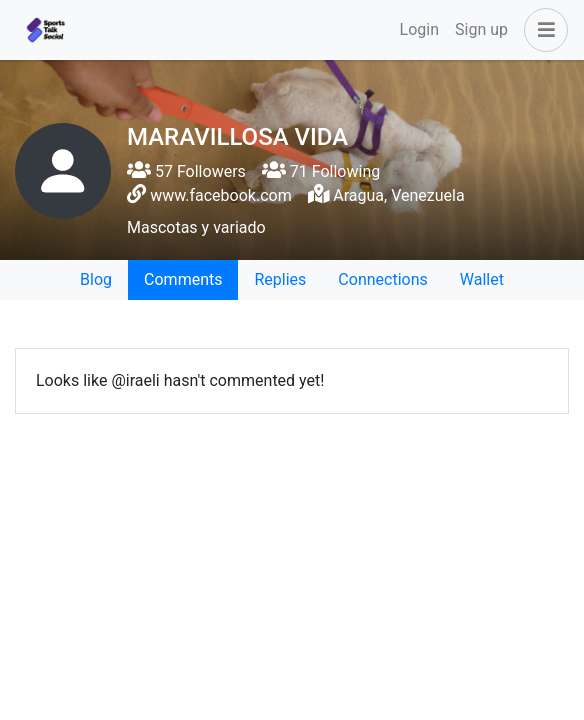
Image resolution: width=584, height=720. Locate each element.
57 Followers (186, 171)
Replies (280, 279)
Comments (183, 279)
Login (419, 29)
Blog (96, 279)
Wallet (482, 279)
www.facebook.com (221, 195)
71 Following (321, 171)
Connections (382, 279)
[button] (542, 30)
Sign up (481, 29)
